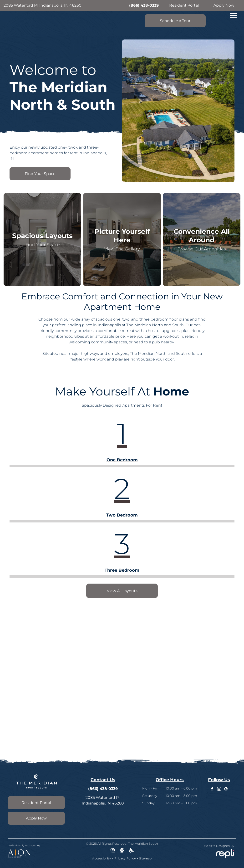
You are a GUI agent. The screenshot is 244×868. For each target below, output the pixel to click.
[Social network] (113, 851)
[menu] (234, 15)
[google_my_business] (226, 790)
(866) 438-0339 (144, 5)
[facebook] (212, 790)
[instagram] (219, 790)
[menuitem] (102, 858)
